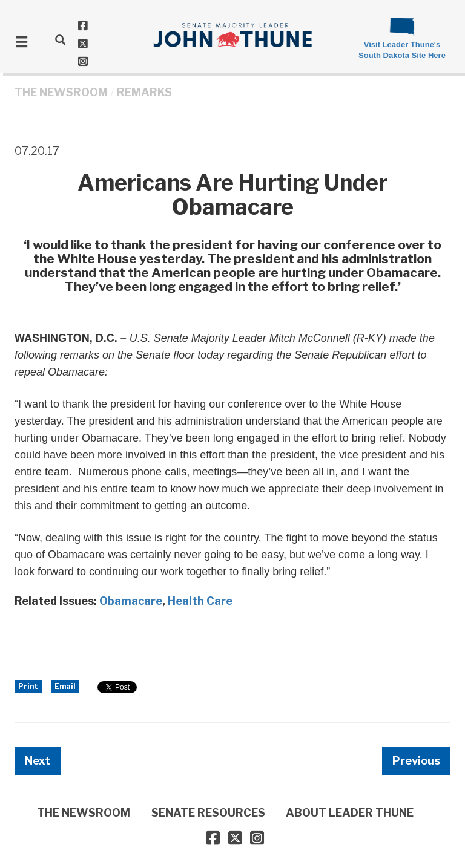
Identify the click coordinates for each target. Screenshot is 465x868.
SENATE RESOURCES (208, 813)
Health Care (200, 601)
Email (65, 686)
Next (38, 761)
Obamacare (131, 601)
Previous (416, 761)
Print (28, 686)
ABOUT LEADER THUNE (350, 813)
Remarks (144, 92)
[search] (60, 39)
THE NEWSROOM (61, 92)
